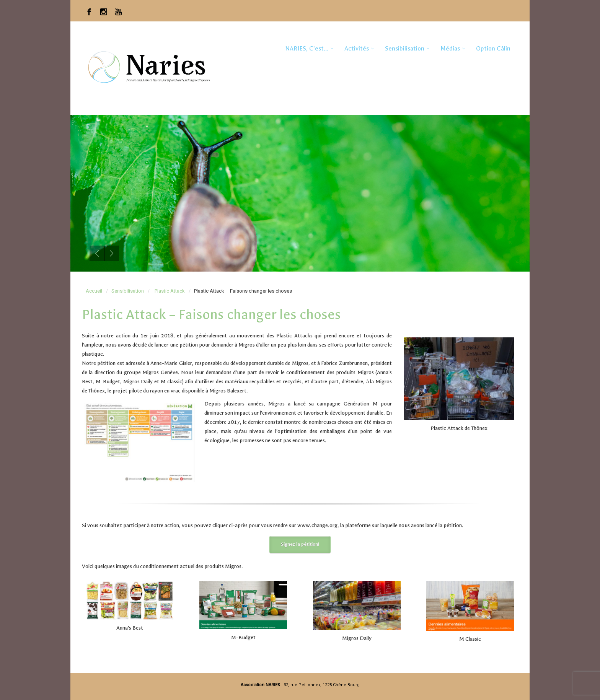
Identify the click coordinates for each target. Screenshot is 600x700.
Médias (450, 48)
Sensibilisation (405, 48)
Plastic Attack (170, 291)
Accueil (94, 291)
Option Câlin (493, 48)
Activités (357, 48)
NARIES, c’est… (307, 48)
